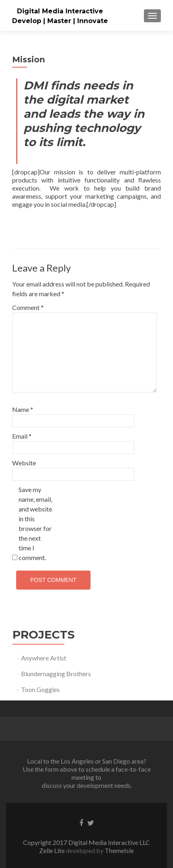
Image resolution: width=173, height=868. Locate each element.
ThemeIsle (119, 850)
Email (22, 436)
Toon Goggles (40, 689)
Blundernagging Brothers (56, 674)
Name (23, 409)
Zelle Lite (53, 850)
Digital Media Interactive (60, 11)
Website (24, 463)
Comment (28, 307)
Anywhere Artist (44, 658)
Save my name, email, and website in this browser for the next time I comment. (35, 523)
